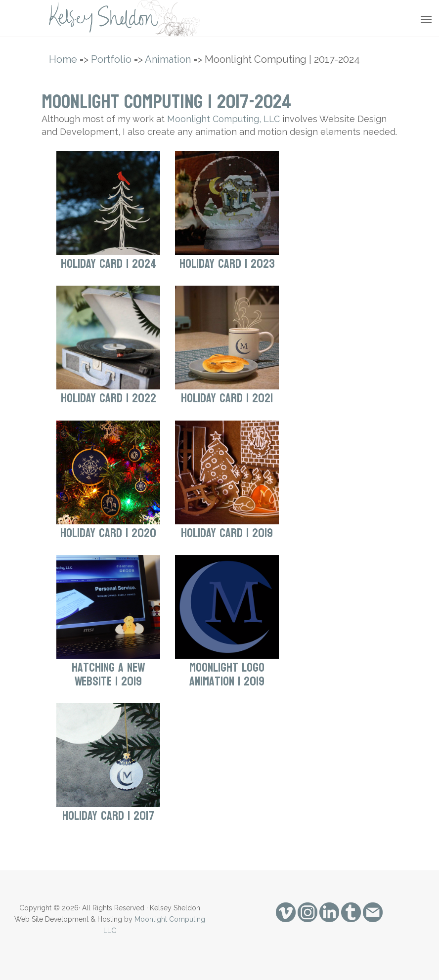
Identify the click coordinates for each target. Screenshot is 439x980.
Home (63, 59)
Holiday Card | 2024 (109, 264)
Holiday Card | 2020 (108, 533)
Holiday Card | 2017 (108, 816)
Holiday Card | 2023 (227, 264)
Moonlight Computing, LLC (223, 119)
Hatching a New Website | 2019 (109, 675)
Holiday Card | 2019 (227, 533)
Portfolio (111, 59)
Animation (168, 59)
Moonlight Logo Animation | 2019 (227, 675)
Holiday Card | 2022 (109, 398)
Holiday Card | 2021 (227, 398)
